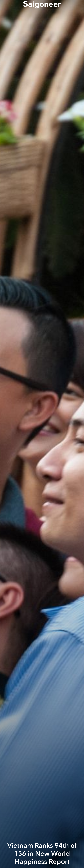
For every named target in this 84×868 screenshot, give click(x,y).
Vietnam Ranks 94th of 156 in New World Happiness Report (42, 854)
